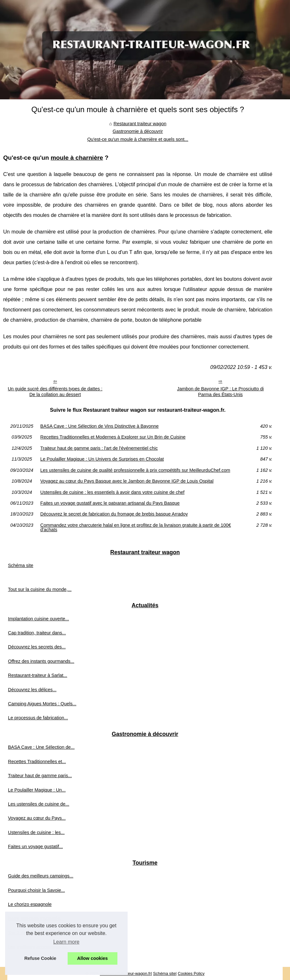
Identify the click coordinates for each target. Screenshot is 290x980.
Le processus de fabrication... (38, 718)
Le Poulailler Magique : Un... (37, 790)
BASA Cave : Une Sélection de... (41, 747)
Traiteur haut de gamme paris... (40, 776)
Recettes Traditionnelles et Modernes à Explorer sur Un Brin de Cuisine (113, 437)
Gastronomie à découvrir (138, 131)
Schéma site (21, 565)
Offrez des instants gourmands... (41, 661)
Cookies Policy (191, 973)
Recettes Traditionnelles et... (37, 762)
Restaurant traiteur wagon (140, 124)
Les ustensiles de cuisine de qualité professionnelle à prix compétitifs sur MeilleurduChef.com (135, 470)
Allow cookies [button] (93, 958)
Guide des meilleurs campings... (41, 876)
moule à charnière (77, 158)
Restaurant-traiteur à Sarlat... (38, 675)
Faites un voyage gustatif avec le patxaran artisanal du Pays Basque (110, 503)
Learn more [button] (66, 942)
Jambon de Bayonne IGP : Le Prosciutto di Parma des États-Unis (220, 392)
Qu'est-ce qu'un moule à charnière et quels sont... (138, 139)
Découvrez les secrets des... (37, 647)
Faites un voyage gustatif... (35, 846)
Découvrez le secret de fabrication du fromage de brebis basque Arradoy (114, 514)
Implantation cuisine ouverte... (38, 619)
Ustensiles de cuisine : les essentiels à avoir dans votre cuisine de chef (112, 492)
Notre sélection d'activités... (36, 918)
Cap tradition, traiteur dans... (37, 633)
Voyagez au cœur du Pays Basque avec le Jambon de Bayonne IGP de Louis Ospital (127, 481)
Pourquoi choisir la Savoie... (36, 890)
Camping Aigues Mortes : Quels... (42, 704)
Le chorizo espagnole (30, 904)
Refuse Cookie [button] (40, 958)
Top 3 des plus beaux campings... (42, 933)
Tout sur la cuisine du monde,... (40, 589)
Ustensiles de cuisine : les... (36, 832)
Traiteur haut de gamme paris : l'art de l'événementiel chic (99, 448)
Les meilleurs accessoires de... (39, 947)
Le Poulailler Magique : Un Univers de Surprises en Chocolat (102, 459)
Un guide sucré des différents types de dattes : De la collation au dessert (55, 392)
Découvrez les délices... (32, 690)
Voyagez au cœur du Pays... (37, 818)
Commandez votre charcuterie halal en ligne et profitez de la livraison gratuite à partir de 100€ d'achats (136, 528)
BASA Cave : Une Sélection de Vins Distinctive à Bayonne (99, 426)
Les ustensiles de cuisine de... (39, 804)
